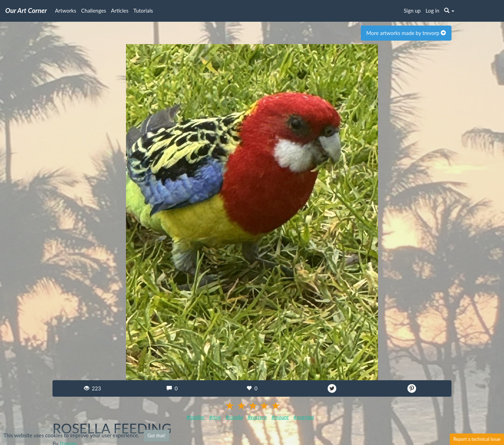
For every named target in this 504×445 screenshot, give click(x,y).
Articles (120, 11)
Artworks (66, 11)
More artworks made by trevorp (406, 33)
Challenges (94, 11)
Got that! (156, 436)
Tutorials (143, 11)
